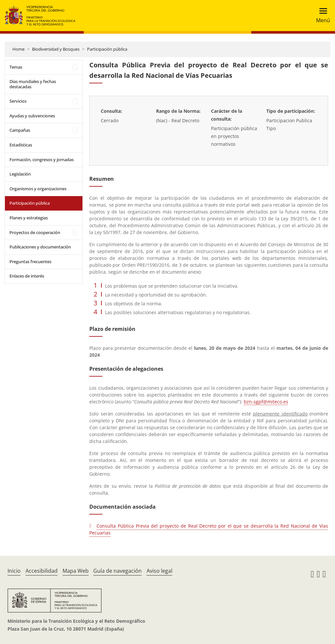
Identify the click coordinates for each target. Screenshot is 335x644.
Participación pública (107, 49)
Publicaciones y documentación (40, 247)
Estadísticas (21, 145)
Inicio (14, 571)
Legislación (20, 174)
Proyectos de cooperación (35, 232)
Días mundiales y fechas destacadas (33, 84)
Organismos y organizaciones (38, 189)
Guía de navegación (117, 571)
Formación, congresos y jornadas (42, 160)
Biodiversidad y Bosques (56, 49)
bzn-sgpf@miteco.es (266, 402)
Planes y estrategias (29, 218)
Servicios (18, 101)
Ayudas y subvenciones (32, 116)
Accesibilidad (42, 571)
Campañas (20, 130)
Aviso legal (159, 571)
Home (18, 49)
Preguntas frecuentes (30, 262)
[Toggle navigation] (321, 16)
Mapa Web (76, 571)
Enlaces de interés (27, 276)
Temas (16, 67)
